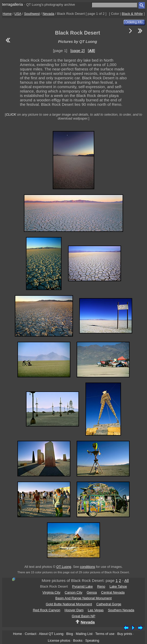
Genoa (92, 592)
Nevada (48, 14)
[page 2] (78, 51)
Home (7, 14)
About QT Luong (51, 634)
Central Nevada (113, 592)
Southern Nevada (121, 610)
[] (91, 51)
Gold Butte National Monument (69, 604)
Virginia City (51, 592)
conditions (88, 567)
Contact (30, 634)
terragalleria (12, 4)
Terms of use (105, 634)
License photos (59, 640)
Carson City (73, 592)
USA (18, 14)
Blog (70, 634)
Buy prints (125, 634)
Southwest (32, 14)
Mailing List (84, 634)
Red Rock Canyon (46, 610)
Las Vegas (96, 610)
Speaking (92, 640)
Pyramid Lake (82, 586)
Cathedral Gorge (109, 604)
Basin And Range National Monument (83, 598)
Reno (101, 586)
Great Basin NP (83, 616)
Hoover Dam (74, 610)
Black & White (132, 14)
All (127, 580)
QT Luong (64, 567)
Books (78, 640)
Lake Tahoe (118, 586)
